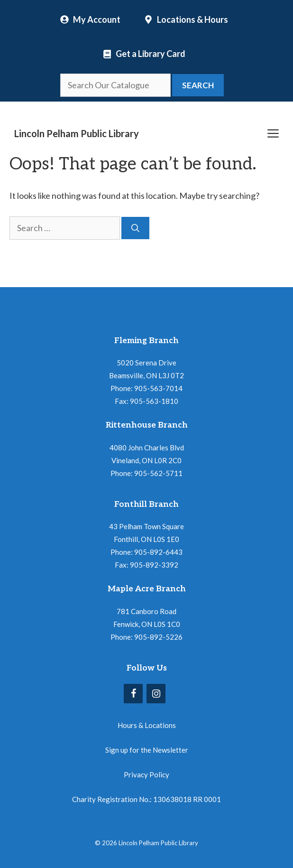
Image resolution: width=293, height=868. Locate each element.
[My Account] (90, 19)
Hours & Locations (147, 725)
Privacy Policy (146, 775)
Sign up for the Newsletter (147, 750)
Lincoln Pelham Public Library (77, 133)
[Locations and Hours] (186, 19)
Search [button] (198, 85)
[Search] (135, 228)
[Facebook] (133, 694)
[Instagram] (156, 694)
